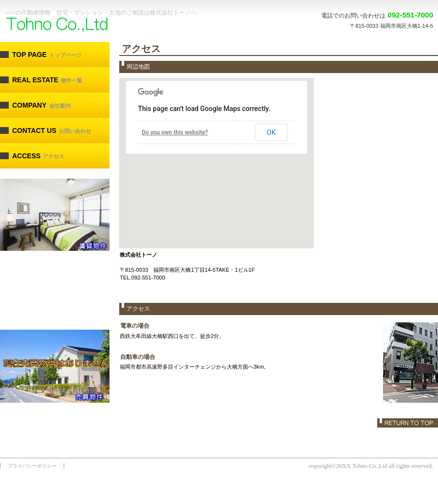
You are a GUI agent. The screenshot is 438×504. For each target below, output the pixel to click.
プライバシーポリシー (32, 466)
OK (271, 132)
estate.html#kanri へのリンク (55, 291)
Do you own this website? (175, 132)
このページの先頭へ (408, 423)
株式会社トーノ (75, 25)
